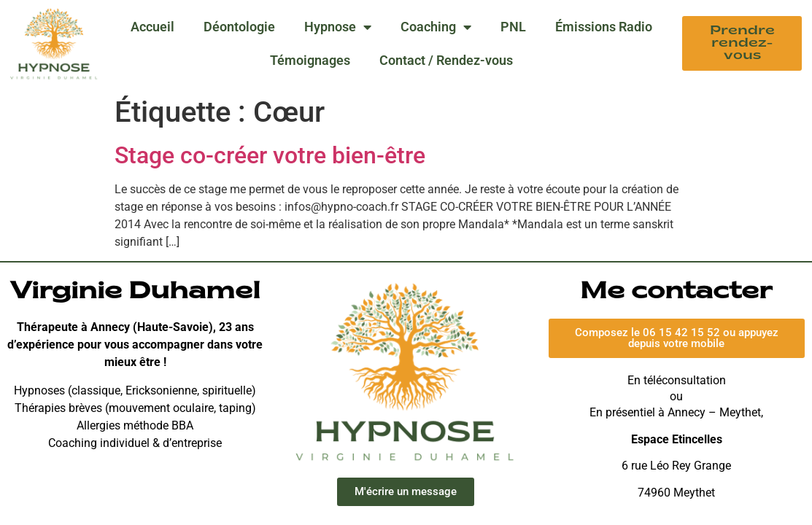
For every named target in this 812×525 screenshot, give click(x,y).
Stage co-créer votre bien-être (270, 155)
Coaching (436, 27)
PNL (513, 27)
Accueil (152, 27)
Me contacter (676, 292)
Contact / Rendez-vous (446, 60)
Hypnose (338, 27)
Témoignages (310, 60)
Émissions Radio (604, 27)
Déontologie (239, 27)
